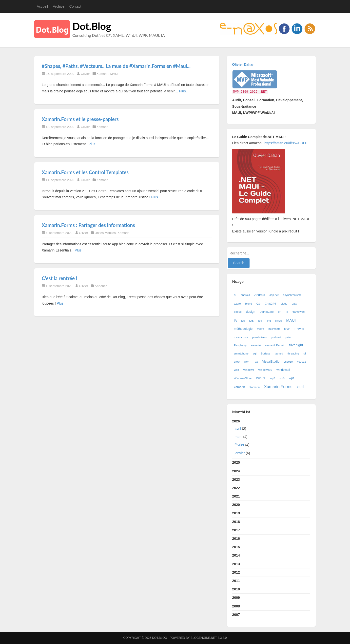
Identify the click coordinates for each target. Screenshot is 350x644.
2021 (236, 496)
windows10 (265, 370)
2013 (236, 564)
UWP (247, 362)
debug (238, 312)
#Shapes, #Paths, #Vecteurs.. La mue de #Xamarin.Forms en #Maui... (116, 66)
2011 (236, 581)
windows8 (283, 370)
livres (279, 321)
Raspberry (240, 345)
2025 (236, 462)
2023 (236, 479)
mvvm (299, 329)
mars (239, 437)
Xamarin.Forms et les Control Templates (85, 172)
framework (299, 312)
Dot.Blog (92, 26)
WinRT (261, 378)
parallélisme (260, 337)
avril (238, 429)
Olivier (85, 74)
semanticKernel (275, 345)
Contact (75, 6)
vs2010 (288, 362)
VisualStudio (271, 362)
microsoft (274, 329)
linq (269, 321)
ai (235, 295)
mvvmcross (241, 337)
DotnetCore (267, 312)
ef (279, 312)
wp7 (273, 378)
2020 (236, 505)
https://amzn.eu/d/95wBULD (285, 143)
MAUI (114, 74)
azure (237, 304)
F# (286, 312)
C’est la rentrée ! (59, 278)
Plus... (184, 91)
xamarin (240, 387)
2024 (236, 471)
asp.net (274, 295)
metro (261, 329)
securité (256, 345)
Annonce (101, 286)
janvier (240, 453)
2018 (236, 522)
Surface (266, 353)
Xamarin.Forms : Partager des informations (88, 225)
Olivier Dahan (243, 64)
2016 (236, 539)
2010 (236, 589)
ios (243, 321)
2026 (271, 438)
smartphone (241, 353)
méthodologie (243, 329)
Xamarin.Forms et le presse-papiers (80, 119)
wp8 (282, 378)
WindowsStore (243, 378)
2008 (236, 606)
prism (289, 337)
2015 (236, 547)
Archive (59, 6)
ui (305, 353)
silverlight (296, 345)
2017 (236, 530)
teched (279, 353)
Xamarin (102, 74)
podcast (276, 337)
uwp (237, 362)
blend (248, 304)
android (245, 295)
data (294, 304)
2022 (236, 488)
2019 (236, 513)
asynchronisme (292, 295)
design (251, 312)
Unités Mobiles (105, 233)
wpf (292, 378)
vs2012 (302, 362)
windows (249, 370)
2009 (236, 598)
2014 (236, 555)
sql (255, 353)
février (240, 445)
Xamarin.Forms (278, 387)
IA (235, 321)
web (237, 370)
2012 (236, 572)
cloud (284, 304)
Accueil (42, 6)
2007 (236, 615)
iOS (252, 321)
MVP (287, 329)
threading (293, 353)
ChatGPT (271, 304)
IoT (260, 321)
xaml (300, 387)
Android (260, 295)
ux (256, 362)
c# (258, 303)
